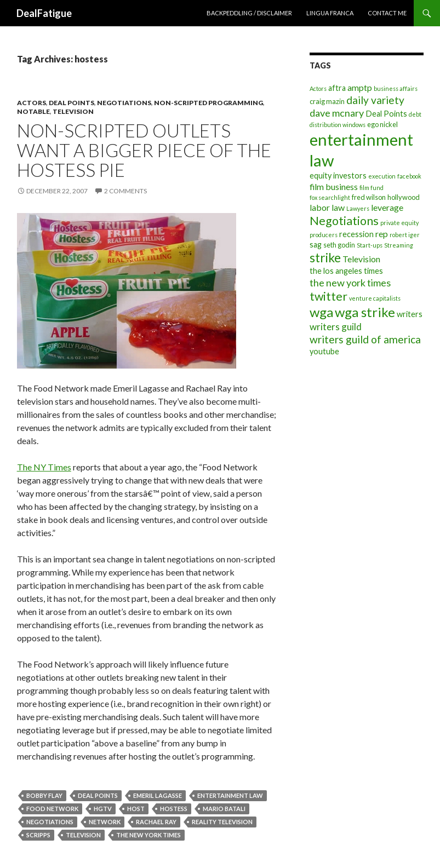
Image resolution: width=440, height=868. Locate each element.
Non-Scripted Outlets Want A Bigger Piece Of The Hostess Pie (144, 150)
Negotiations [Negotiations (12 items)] (344, 221)
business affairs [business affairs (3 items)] (396, 88)
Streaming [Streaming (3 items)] (399, 245)
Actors (32, 103)
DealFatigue (44, 13)
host (136, 809)
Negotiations (124, 103)
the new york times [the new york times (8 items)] (350, 283)
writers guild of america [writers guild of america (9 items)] (365, 339)
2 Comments (125, 191)
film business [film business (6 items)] (334, 186)
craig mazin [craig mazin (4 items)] (327, 101)
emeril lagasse (158, 795)
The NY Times (44, 467)
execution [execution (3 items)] (382, 176)
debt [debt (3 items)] (415, 114)
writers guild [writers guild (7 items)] (336, 327)
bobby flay (44, 795)
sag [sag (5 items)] (316, 245)
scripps (38, 835)
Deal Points (72, 103)
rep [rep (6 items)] (382, 234)
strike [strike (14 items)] (325, 257)
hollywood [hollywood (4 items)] (404, 197)
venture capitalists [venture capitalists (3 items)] (375, 298)
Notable (33, 111)
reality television (222, 822)
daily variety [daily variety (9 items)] (375, 100)
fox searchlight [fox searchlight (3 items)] (330, 197)
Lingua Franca (330, 13)
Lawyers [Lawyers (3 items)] (358, 208)
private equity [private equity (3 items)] (399, 223)
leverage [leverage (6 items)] (387, 207)
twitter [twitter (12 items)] (328, 296)
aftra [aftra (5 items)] (337, 88)
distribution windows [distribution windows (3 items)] (338, 125)
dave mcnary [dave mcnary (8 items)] (337, 113)
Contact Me (387, 13)
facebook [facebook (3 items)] (409, 176)
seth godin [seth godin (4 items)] (339, 245)
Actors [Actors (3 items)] (318, 88)
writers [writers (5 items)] (410, 314)
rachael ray (156, 822)
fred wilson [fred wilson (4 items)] (369, 197)
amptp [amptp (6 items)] (360, 87)
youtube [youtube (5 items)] (324, 351)
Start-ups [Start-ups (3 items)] (370, 245)
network (105, 822)
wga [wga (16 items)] (321, 312)
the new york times (148, 835)
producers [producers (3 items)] (324, 235)
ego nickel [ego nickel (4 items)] (382, 124)
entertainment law (230, 795)
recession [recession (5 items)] (356, 234)
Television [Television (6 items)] (361, 259)
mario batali (224, 809)
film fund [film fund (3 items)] (372, 188)
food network (52, 809)
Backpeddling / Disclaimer (249, 13)
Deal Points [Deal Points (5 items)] (386, 114)
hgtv (103, 809)
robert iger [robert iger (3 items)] (405, 235)
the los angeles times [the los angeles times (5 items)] (346, 271)
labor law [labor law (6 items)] (327, 207)
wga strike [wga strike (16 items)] (365, 312)
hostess (174, 809)
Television (73, 111)
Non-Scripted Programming (208, 103)
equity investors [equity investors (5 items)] (338, 176)
